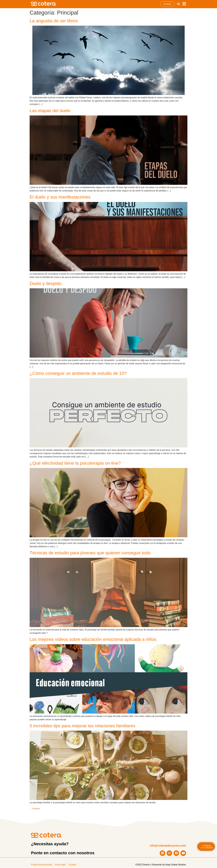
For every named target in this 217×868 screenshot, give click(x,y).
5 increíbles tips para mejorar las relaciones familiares (82, 726)
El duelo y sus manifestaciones (60, 197)
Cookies (72, 865)
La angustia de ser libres (54, 21)
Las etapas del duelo (50, 111)
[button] (179, 4)
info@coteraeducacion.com (168, 846)
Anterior (35, 809)
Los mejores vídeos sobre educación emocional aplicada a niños (93, 639)
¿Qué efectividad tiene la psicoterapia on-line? (75, 463)
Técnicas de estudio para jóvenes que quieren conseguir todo (90, 553)
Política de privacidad (42, 865)
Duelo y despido (45, 284)
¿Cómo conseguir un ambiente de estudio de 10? (78, 373)
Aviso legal (60, 865)
